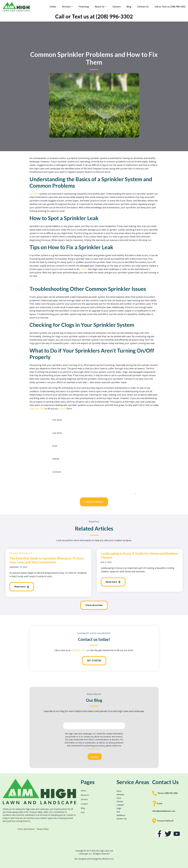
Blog (129, 7)
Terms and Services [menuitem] (26, 829)
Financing (84, 7)
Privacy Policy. (94, 749)
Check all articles (94, 605)
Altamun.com (108, 859)
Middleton (121, 815)
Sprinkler (34, 194)
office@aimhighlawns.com (164, 811)
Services (66, 7)
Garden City (122, 819)
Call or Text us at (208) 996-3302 (94, 16)
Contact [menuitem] (84, 804)
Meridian (120, 795)
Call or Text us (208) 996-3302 (170, 7)
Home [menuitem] (83, 791)
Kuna (119, 798)
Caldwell (120, 805)
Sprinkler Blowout (19, 553)
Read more (22, 587)
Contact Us (143, 7)
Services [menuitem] (84, 799)
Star (118, 812)
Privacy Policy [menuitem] (43, 829)
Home (53, 7)
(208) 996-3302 (37, 409)
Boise (119, 791)
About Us (99, 7)
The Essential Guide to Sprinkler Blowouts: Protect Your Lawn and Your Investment (47, 560)
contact (84, 269)
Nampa (120, 801)
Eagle (119, 808)
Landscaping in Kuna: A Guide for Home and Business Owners (139, 555)
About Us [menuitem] (85, 795)
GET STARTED (94, 661)
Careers (117, 7)
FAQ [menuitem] (83, 812)
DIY (31, 553)
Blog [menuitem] (83, 808)
